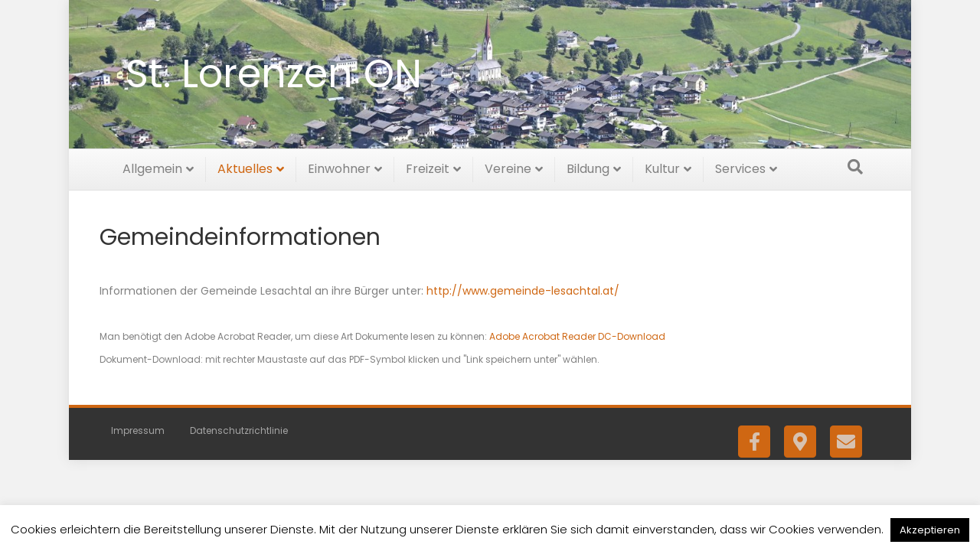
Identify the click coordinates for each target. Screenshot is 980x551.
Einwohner (339, 166)
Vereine (508, 166)
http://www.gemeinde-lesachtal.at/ (523, 289)
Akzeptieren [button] (930, 530)
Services (740, 166)
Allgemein (152, 166)
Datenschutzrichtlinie (239, 429)
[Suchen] (855, 165)
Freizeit (428, 166)
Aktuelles (245, 166)
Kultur (662, 166)
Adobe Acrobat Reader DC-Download (577, 334)
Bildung (588, 166)
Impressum (138, 429)
